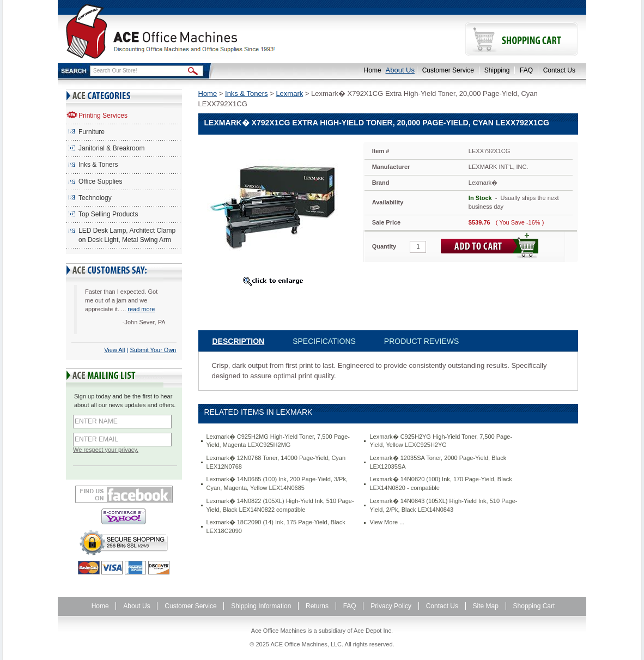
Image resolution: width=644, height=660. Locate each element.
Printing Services (103, 116)
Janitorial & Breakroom (111, 148)
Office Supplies (101, 181)
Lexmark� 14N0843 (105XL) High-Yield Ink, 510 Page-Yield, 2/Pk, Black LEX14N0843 (443, 505)
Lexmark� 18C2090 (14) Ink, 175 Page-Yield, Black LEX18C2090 (276, 526)
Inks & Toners (98, 165)
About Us (400, 70)
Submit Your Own (153, 350)
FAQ (526, 70)
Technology (95, 198)
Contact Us (559, 70)
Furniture (92, 132)
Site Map (486, 606)
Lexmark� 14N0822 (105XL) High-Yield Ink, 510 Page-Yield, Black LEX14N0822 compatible (280, 505)
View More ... (387, 522)
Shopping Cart (534, 606)
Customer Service (448, 70)
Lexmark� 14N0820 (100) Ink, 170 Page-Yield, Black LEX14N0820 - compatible (441, 483)
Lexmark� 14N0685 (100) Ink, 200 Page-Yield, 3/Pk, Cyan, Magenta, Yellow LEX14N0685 (277, 483)
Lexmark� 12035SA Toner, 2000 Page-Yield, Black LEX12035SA (438, 462)
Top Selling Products (108, 214)
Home (373, 70)
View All (114, 350)
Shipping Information (261, 606)
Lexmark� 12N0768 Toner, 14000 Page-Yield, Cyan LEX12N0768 (276, 462)
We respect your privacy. (106, 450)
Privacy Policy (391, 606)
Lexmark (289, 93)
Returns (317, 606)
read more (141, 309)
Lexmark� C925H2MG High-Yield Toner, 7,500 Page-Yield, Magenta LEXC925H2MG (278, 441)
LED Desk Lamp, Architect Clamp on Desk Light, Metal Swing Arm (127, 235)
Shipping (497, 70)
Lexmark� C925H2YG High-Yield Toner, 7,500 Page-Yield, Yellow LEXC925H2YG (441, 441)
